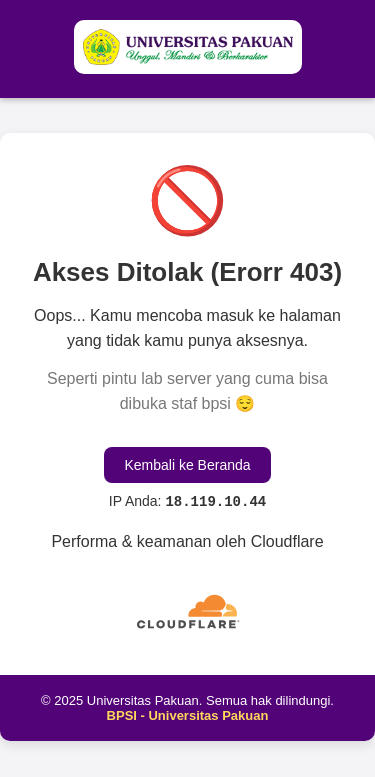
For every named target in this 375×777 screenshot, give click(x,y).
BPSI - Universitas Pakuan (188, 715)
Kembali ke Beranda (187, 465)
